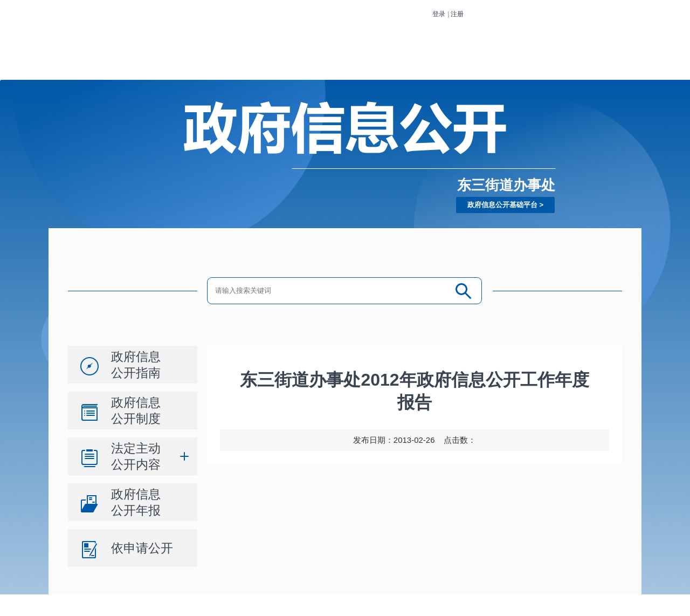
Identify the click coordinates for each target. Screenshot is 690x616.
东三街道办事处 (506, 185)
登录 (439, 14)
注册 (457, 14)
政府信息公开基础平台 (502, 205)
